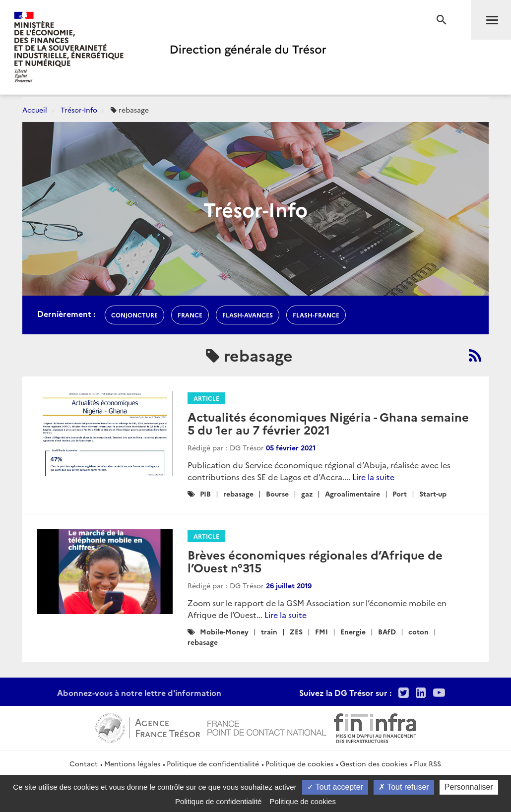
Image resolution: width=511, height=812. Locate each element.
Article (206, 398)
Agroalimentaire (352, 494)
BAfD (387, 631)
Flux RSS (427, 763)
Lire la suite (373, 477)
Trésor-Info (79, 110)
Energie (353, 631)
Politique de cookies (299, 763)
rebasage (238, 494)
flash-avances (248, 315)
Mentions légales (132, 763)
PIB (205, 494)
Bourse (277, 494)
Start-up (433, 494)
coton (418, 631)
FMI (321, 631)
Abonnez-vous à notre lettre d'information (139, 692)
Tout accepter (335, 787)
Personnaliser (469, 787)
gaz (307, 494)
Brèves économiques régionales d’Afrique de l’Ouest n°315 (315, 561)
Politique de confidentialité (213, 763)
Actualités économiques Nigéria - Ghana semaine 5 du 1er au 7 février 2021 (328, 423)
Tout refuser (404, 787)
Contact (84, 763)
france (190, 315)
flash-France (316, 315)
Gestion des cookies (374, 763)
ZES (296, 631)
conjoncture (134, 315)
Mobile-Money (224, 631)
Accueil (35, 110)
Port (400, 494)
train (269, 631)
